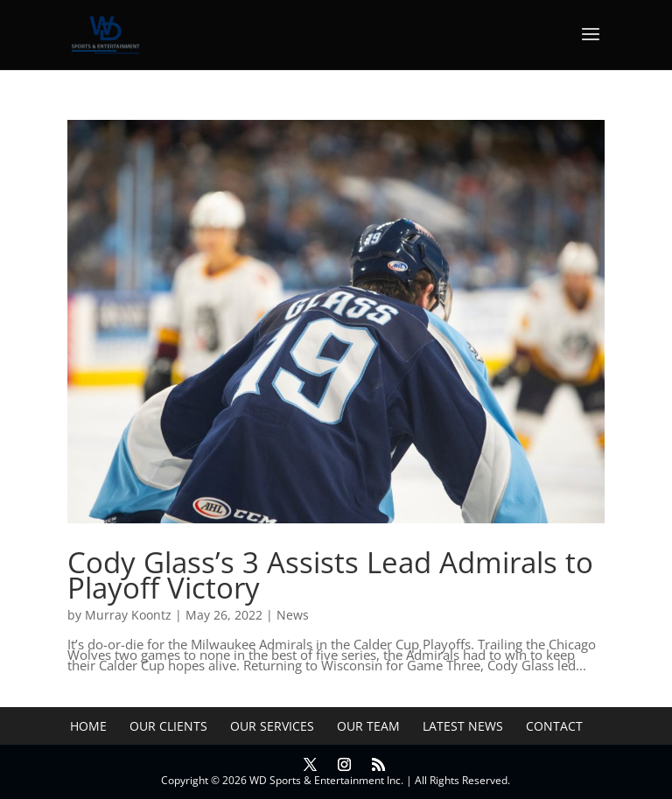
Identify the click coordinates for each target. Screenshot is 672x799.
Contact (554, 726)
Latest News (463, 726)
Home (88, 726)
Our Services (272, 726)
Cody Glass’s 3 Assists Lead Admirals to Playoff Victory (330, 575)
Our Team (368, 726)
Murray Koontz (128, 615)
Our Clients (168, 726)
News (293, 615)
